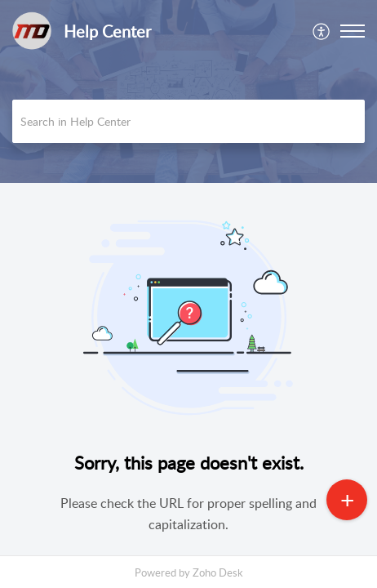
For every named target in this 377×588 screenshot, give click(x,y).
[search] (188, 121)
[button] (322, 31)
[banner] (188, 91)
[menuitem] (322, 31)
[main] (188, 376)
